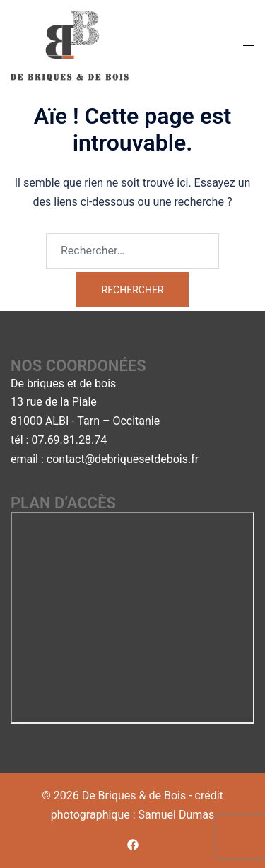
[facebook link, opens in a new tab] (133, 844)
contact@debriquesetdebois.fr (123, 459)
